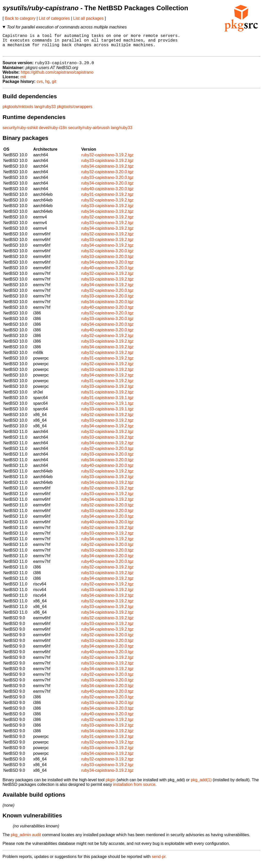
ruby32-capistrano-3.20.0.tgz (107, 177)
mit (23, 82)
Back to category (20, 18)
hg (47, 86)
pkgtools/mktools (18, 112)
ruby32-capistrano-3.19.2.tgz (107, 160)
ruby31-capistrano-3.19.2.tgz (107, 199)
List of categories (54, 18)
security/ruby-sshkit (20, 133)
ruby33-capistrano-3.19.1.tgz (107, 414)
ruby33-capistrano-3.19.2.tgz (107, 165)
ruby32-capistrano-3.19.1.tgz (107, 408)
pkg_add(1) (201, 785)
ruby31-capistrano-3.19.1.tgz (107, 403)
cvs (40, 86)
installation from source (134, 789)
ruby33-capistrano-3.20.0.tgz (107, 182)
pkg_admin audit (26, 840)
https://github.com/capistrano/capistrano (57, 77)
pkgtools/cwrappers (75, 112)
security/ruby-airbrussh (89, 133)
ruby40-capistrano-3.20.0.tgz (107, 194)
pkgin (110, 785)
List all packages (88, 18)
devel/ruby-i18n (53, 133)
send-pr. (159, 861)
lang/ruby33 (45, 112)
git (54, 86)
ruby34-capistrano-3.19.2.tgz (107, 171)
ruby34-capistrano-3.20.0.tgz (107, 188)
